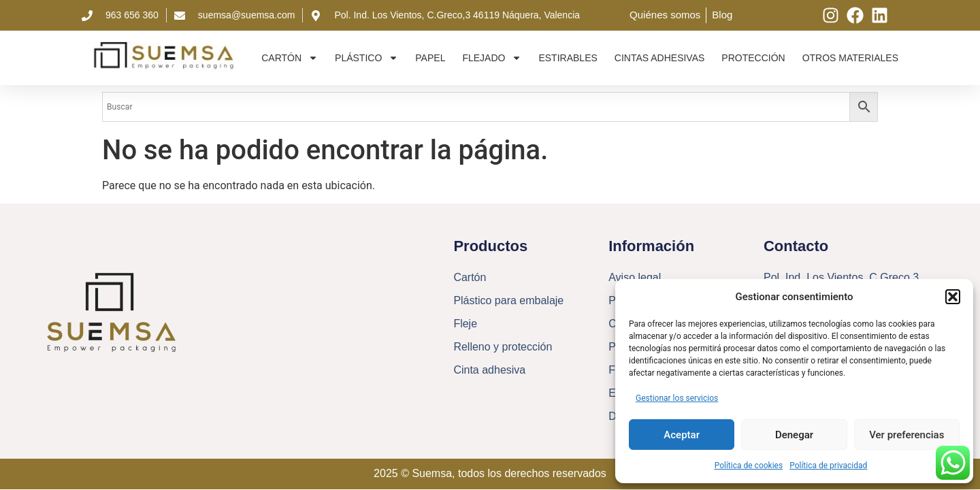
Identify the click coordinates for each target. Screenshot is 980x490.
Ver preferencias (906, 435)
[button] (953, 297)
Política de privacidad (828, 465)
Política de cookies (749, 465)
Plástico (366, 58)
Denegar (794, 435)
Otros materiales (850, 58)
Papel (430, 58)
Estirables (568, 58)
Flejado (492, 58)
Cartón (290, 58)
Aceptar (682, 435)
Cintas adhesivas (660, 58)
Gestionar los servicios (677, 398)
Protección (753, 58)
